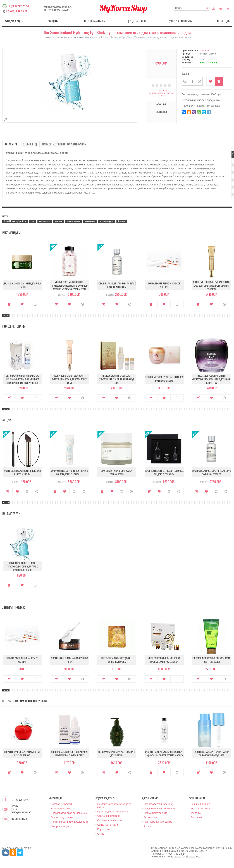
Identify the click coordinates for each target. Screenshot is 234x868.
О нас (101, 834)
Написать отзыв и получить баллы (161, 94)
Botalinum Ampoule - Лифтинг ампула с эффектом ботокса (117, 285)
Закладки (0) (221, 8)
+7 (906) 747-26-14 (18, 6)
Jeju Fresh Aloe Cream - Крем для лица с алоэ (22, 285)
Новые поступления (156, 813)
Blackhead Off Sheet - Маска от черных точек (70, 660)
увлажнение (90, 221)
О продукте (35, 304)
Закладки (196, 813)
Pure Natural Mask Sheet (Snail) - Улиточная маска (117, 660)
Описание (161, 104)
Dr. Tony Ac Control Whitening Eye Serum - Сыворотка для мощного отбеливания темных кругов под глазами (22, 381)
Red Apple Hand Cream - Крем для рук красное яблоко (22, 753)
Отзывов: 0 (161, 91)
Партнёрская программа (158, 822)
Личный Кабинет (200, 804)
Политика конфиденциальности (69, 822)
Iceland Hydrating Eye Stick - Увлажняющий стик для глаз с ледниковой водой (22, 566)
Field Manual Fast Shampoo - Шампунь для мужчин (117, 753)
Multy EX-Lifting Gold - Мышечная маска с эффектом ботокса (164, 660)
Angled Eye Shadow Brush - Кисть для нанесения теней (22, 472)
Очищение (53, 21)
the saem (122, 221)
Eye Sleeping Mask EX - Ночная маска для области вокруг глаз (211, 753)
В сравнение (27, 492)
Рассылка (196, 817)
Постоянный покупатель (214, 8)
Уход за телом (137, 21)
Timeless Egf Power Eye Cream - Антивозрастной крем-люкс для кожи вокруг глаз (211, 379)
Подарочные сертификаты (159, 809)
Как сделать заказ (61, 809)
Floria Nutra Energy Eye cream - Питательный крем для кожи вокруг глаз (70, 379)
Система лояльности (109, 820)
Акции (147, 826)
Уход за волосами (181, 21)
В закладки (211, 81)
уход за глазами (73, 221)
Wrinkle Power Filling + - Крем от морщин (164, 285)
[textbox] (192, 8)
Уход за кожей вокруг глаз (86, 37)
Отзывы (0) (161, 112)
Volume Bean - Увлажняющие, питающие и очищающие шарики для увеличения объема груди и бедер (70, 286)
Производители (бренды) (158, 804)
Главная (48, 37)
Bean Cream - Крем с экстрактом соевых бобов (117, 472)
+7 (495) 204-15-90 (17, 11)
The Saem (205, 51)
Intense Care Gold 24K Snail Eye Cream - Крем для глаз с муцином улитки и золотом (211, 286)
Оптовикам (150, 817)
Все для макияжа (94, 21)
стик (33, 221)
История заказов (200, 809)
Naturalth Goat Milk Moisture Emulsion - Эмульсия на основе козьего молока (164, 753)
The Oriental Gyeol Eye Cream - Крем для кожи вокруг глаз (164, 379)
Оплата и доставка (62, 817)
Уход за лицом (14, 21)
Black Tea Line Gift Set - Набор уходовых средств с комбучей (164, 472)
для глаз (58, 221)
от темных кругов (107, 221)
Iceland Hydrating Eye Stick (15, 221)
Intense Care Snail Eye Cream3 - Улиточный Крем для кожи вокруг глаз (117, 379)
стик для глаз (45, 221)
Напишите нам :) (19, 819)
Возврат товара (60, 826)
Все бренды (223, 21)
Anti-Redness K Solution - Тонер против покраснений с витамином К (69, 753)
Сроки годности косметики (113, 812)
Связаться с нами (108, 825)
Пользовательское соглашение (69, 813)
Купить (219, 81)
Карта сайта (104, 829)
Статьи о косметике (109, 816)
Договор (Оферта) (61, 804)
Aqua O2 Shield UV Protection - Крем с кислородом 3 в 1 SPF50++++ (70, 472)
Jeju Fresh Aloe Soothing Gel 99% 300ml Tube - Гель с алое (211, 660)
